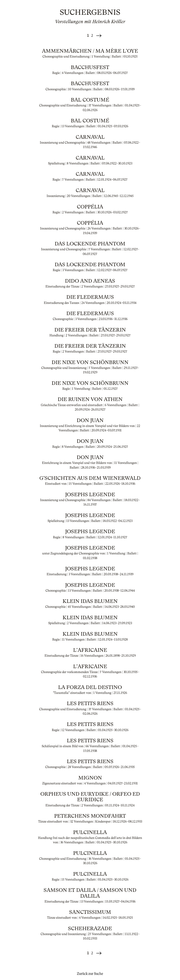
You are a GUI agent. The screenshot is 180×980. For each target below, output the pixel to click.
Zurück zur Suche (90, 974)
